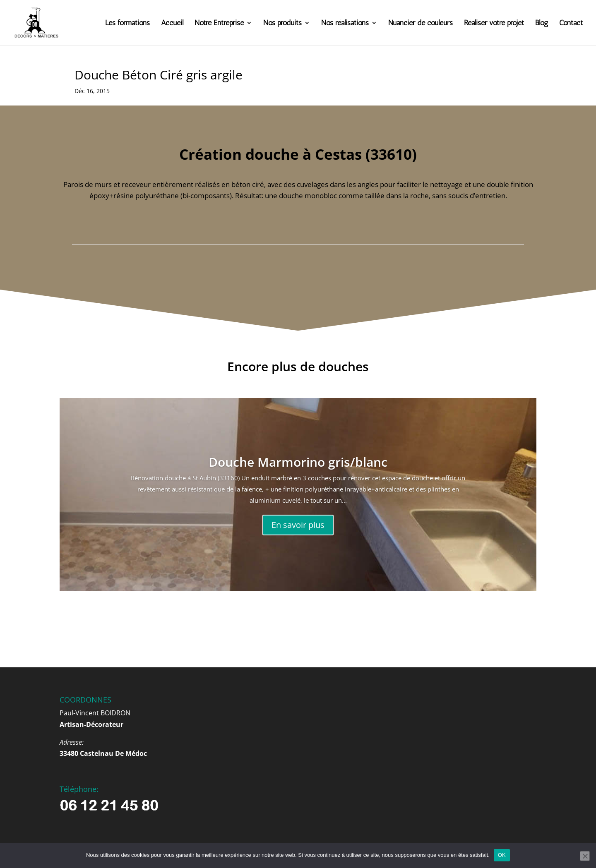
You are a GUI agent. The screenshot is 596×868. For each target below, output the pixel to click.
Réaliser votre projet (494, 24)
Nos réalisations (345, 24)
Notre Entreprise (219, 24)
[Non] (585, 856)
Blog (542, 24)
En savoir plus (298, 525)
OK (502, 855)
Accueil (172, 24)
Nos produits (282, 24)
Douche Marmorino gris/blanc (298, 462)
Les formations (127, 24)
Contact (571, 24)
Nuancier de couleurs (421, 24)
